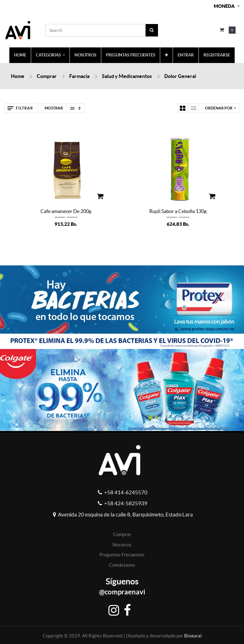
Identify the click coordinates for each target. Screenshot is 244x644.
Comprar (47, 76)
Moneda (224, 6)
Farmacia (79, 76)
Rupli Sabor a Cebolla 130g (178, 211)
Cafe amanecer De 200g (66, 211)
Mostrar (54, 108)
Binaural (193, 636)
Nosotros (122, 545)
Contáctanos (122, 565)
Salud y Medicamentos (127, 76)
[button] (166, 55)
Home (18, 76)
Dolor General (180, 76)
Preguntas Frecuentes (122, 555)
